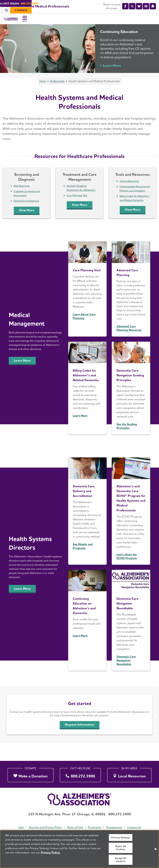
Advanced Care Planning (129, 281)
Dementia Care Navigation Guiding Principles (129, 386)
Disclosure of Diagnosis (27, 206)
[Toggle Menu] (152, 21)
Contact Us (135, 827)
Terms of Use (75, 827)
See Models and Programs (83, 559)
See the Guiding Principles (127, 439)
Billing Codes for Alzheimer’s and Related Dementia (134, 205)
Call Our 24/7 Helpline (70, 3)
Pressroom (95, 827)
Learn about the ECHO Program (127, 574)
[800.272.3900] (80, 774)
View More (27, 215)
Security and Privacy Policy (45, 827)
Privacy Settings (121, 838)
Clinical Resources (130, 186)
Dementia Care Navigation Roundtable (129, 621)
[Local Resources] (129, 774)
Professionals (58, 86)
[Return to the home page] (24, 21)
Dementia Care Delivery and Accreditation (86, 504)
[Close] (155, 850)
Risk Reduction (22, 191)
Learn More (112, 70)
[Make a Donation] (30, 774)
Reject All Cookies (121, 849)
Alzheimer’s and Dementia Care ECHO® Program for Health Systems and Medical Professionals (131, 514)
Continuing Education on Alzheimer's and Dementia (86, 624)
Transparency (115, 827)
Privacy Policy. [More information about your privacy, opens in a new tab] (51, 853)
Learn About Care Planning (84, 329)
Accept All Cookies (121, 860)
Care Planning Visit (78, 200)
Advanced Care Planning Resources (129, 337)
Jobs (20, 827)
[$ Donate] (148, 10)
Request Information (80, 743)
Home (42, 86)
